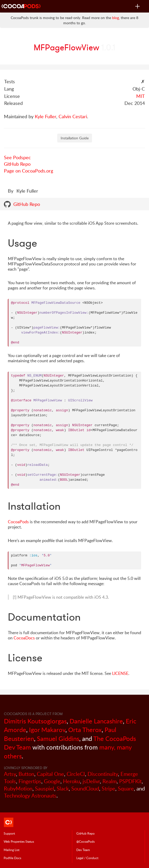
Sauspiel (45, 789)
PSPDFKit (130, 781)
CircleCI (76, 774)
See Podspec (17, 157)
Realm (110, 781)
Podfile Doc (12, 858)
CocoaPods (18, 522)
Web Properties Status (19, 841)
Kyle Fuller (45, 116)
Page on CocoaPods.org (28, 171)
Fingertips (30, 781)
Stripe (108, 789)
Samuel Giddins (58, 738)
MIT (141, 96)
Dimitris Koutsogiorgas (35, 721)
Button (26, 774)
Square (126, 789)
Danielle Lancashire (96, 721)
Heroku (71, 781)
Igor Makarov (47, 730)
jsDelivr (91, 781)
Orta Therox (85, 730)
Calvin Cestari (73, 116)
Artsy (10, 774)
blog (116, 18)
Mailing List (12, 850)
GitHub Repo (17, 164)
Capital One (50, 774)
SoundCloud (85, 789)
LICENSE (120, 673)
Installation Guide (75, 138)
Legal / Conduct (87, 858)
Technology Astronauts (30, 796)
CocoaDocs (24, 638)
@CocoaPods (85, 841)
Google (52, 781)
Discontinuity (103, 774)
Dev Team (83, 850)
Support (9, 833)
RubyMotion (18, 789)
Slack (63, 789)
